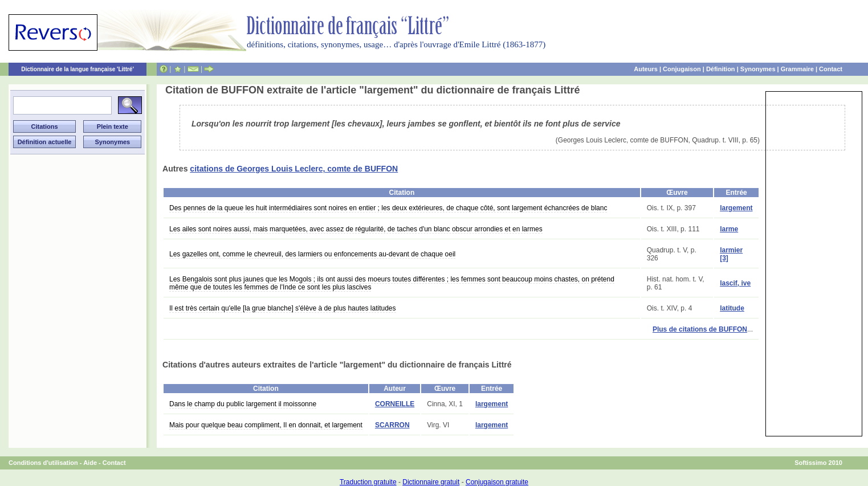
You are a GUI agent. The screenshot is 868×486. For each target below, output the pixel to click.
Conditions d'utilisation (43, 463)
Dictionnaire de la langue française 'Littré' (78, 69)
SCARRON (392, 425)
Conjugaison (682, 69)
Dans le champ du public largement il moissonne (243, 404)
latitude (732, 308)
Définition (721, 69)
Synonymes (758, 69)
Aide (90, 463)
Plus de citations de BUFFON (700, 329)
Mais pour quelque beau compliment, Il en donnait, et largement (266, 425)
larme (729, 229)
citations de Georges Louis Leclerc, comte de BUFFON (294, 169)
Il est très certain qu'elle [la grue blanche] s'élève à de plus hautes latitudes (283, 308)
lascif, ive (735, 283)
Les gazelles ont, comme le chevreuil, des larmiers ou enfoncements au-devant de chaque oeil (312, 254)
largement (736, 208)
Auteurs (646, 69)
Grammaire (797, 69)
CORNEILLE (395, 404)
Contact (831, 69)
